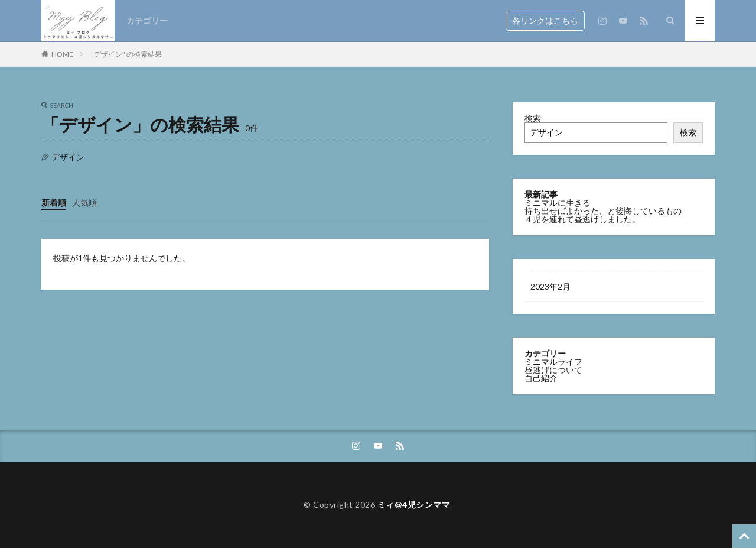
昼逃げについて (553, 370)
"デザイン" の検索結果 (126, 54)
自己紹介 (541, 378)
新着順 (54, 202)
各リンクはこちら (545, 20)
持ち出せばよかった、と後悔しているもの (603, 211)
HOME (62, 54)
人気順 (84, 202)
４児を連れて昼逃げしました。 (582, 219)
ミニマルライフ (553, 361)
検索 (533, 118)
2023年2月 (550, 286)
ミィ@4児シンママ (414, 505)
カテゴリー (147, 20)
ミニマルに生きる (558, 202)
